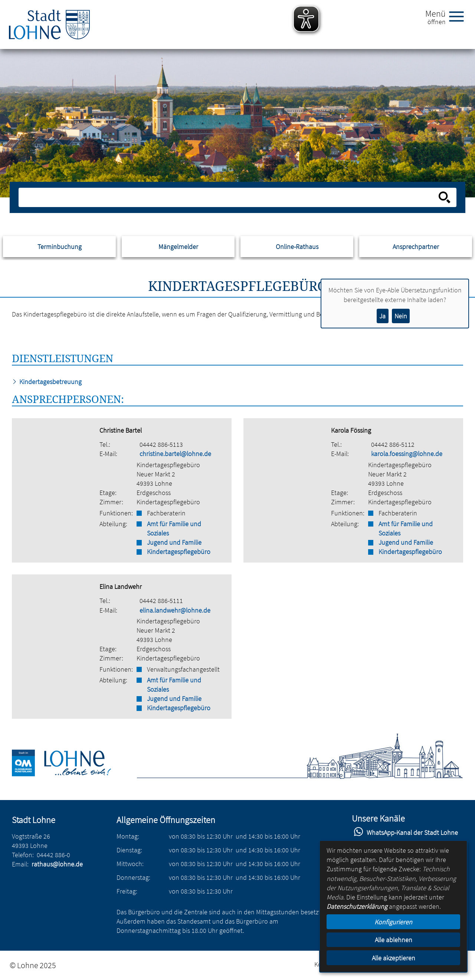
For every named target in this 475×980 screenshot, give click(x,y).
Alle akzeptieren (394, 958)
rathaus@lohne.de (57, 864)
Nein (401, 316)
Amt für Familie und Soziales (174, 528)
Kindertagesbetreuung (47, 382)
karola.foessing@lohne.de (407, 454)
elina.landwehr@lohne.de (175, 610)
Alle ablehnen (394, 940)
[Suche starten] (445, 197)
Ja (382, 316)
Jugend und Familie (174, 542)
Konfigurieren (393, 922)
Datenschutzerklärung (357, 906)
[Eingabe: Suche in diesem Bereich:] (230, 197)
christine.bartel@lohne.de (175, 454)
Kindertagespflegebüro (179, 552)
